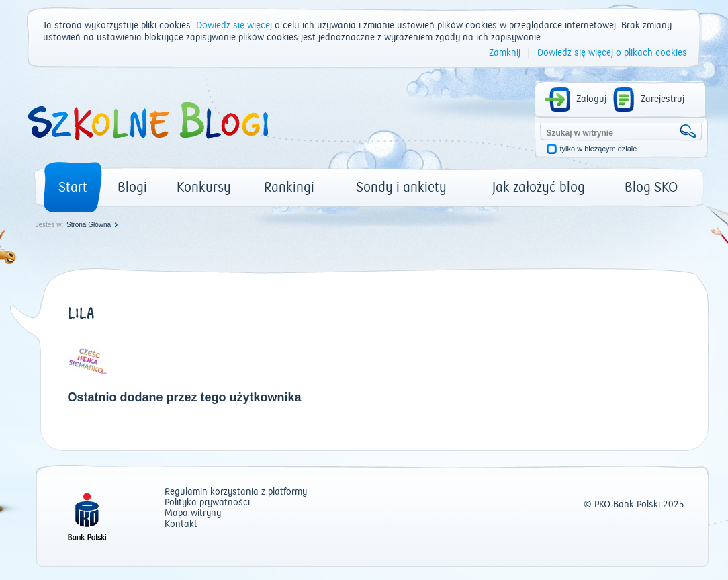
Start (73, 187)
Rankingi (289, 187)
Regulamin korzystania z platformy (236, 492)
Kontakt (181, 525)
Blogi (132, 187)
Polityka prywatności (207, 503)
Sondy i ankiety (401, 187)
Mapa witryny (193, 514)
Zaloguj (591, 99)
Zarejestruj (663, 99)
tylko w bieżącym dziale (599, 149)
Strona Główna (89, 225)
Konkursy (204, 187)
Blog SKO (651, 187)
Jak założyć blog (539, 187)
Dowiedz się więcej (234, 26)
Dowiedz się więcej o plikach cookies (612, 53)
